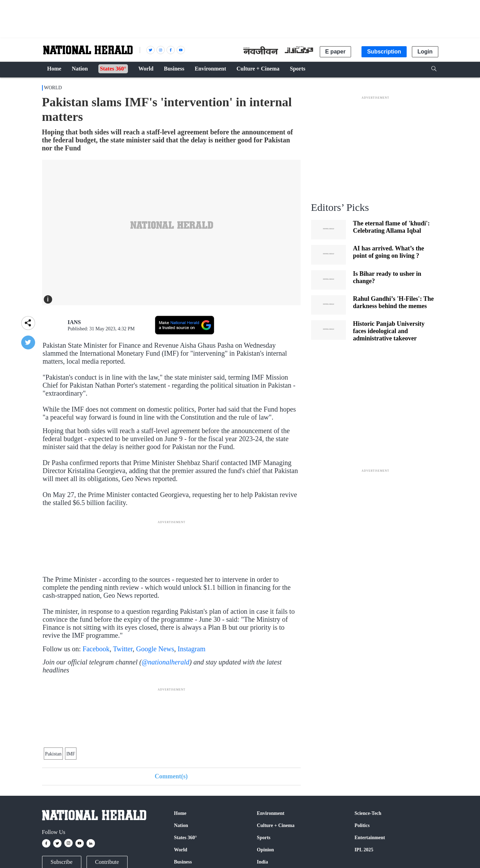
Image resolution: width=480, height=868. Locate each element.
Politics (362, 825)
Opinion (265, 850)
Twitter (123, 649)
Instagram (192, 649)
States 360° (186, 838)
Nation (181, 825)
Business (183, 862)
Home (180, 813)
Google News (155, 649)
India (262, 862)
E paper (336, 52)
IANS (74, 322)
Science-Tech (368, 813)
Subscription (384, 52)
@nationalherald (165, 662)
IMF (71, 754)
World (53, 88)
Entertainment (370, 838)
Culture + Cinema (276, 825)
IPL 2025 (364, 850)
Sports (264, 838)
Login (425, 52)
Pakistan (53, 754)
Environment (271, 813)
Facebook (96, 649)
